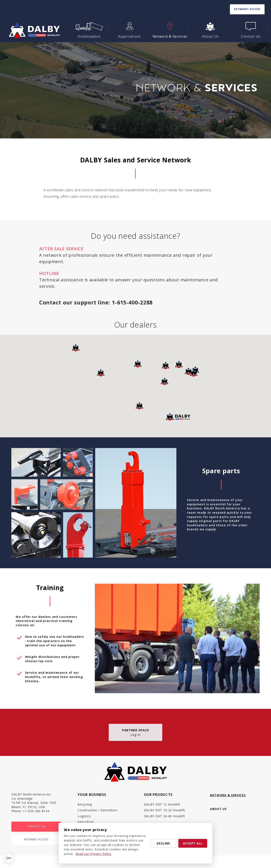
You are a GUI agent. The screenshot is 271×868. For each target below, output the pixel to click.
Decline (163, 843)
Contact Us (36, 826)
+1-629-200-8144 (36, 811)
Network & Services (228, 795)
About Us (218, 809)
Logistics (84, 816)
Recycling (85, 804)
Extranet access (247, 9)
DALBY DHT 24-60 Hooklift (165, 816)
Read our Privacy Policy (93, 854)
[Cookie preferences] (9, 858)
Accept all (193, 843)
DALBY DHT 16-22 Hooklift (165, 810)
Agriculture (86, 822)
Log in (135, 732)
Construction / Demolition (97, 810)
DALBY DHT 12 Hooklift (162, 804)
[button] (179, 364)
